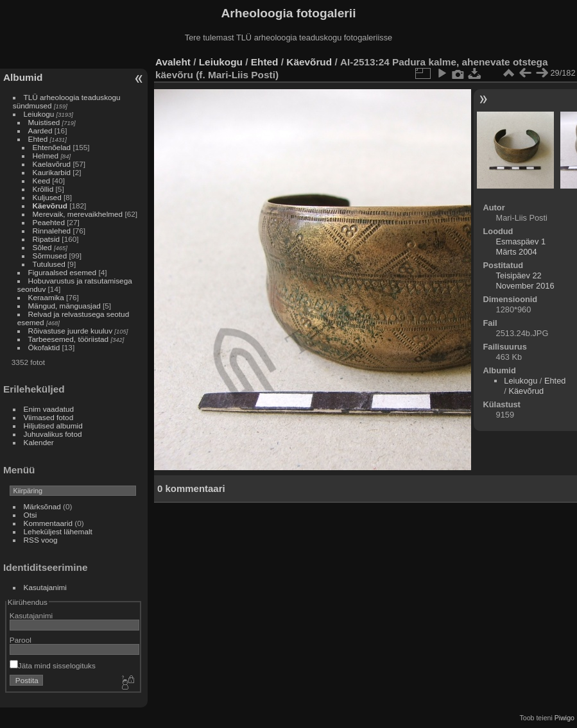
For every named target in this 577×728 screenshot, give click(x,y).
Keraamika (46, 297)
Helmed (46, 156)
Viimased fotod (49, 417)
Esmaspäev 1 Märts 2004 (521, 247)
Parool (21, 640)
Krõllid (43, 189)
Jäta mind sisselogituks (53, 665)
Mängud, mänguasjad (65, 306)
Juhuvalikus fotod (53, 434)
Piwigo (564, 718)
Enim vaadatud (49, 409)
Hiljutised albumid (53, 426)
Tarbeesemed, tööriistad (69, 339)
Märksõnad (42, 506)
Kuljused (47, 197)
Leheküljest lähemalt (58, 531)
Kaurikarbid (52, 172)
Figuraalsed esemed (63, 272)
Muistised (44, 122)
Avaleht (173, 62)
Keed (41, 181)
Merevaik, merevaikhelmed (78, 214)
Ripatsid (47, 239)
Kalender (39, 442)
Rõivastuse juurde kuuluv (70, 331)
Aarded (40, 131)
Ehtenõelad (52, 147)
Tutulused (49, 264)
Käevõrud (50, 206)
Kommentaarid (48, 523)
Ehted (38, 139)
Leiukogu (39, 114)
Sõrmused (50, 256)
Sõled (42, 247)
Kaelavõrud (52, 164)
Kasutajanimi (45, 587)
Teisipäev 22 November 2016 (525, 281)
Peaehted (49, 222)
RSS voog (41, 540)
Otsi (30, 515)
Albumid (23, 77)
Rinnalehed (52, 231)
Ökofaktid (44, 347)
